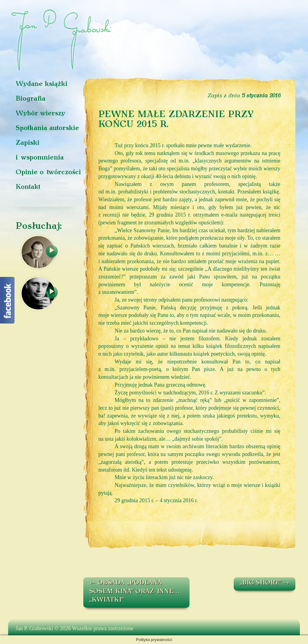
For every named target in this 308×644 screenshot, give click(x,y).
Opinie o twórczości (48, 173)
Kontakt (28, 187)
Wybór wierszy (40, 114)
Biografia (31, 99)
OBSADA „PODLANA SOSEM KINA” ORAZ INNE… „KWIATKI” (134, 592)
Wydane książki (42, 84)
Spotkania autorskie (47, 128)
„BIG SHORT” (265, 583)
